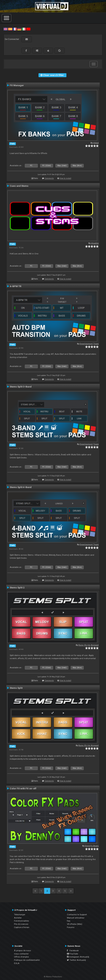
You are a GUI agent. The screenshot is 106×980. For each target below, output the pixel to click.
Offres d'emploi (21, 957)
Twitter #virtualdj (76, 960)
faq (69, 921)
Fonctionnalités (22, 921)
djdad (96, 143)
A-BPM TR (16, 286)
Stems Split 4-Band (21, 487)
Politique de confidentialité (27, 960)
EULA (17, 963)
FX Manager (17, 85)
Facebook (73, 950)
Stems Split (16, 688)
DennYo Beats (92, 846)
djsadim (95, 243)
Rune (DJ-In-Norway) (89, 645)
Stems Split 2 (17, 587)
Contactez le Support (77, 915)
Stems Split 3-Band (21, 387)
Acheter (18, 918)
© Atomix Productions (53, 977)
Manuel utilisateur (76, 918)
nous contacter (21, 954)
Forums (71, 927)
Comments (49, 178)
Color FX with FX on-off (23, 788)
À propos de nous (22, 950)
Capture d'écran (22, 927)
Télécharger (20, 915)
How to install (65, 178)
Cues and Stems (19, 186)
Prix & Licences (21, 924)
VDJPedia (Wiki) (75, 924)
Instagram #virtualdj (78, 957)
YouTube (72, 954)
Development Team (89, 344)
